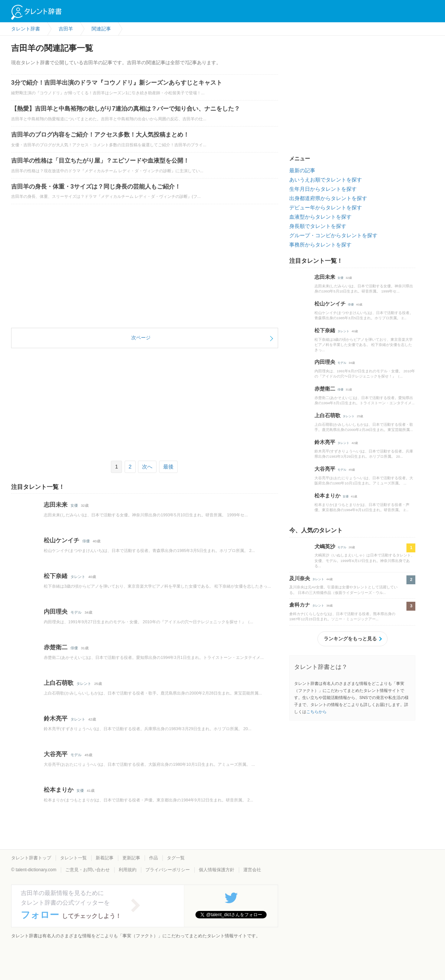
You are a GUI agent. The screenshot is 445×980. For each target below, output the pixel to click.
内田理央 (56, 612)
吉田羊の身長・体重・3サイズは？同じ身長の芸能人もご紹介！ (96, 187)
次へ (147, 467)
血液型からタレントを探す (320, 217)
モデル (76, 612)
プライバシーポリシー (168, 870)
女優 (74, 505)
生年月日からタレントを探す (323, 189)
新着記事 (105, 858)
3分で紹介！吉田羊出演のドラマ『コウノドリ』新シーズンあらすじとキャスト (117, 83)
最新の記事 (302, 170)
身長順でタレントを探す (318, 226)
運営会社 (252, 870)
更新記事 (131, 858)
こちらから (317, 712)
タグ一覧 (176, 858)
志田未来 (56, 505)
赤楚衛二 (56, 647)
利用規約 (128, 870)
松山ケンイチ (62, 540)
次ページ (141, 338)
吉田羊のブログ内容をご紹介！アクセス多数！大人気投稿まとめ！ (100, 135)
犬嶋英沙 (325, 546)
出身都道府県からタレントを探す (328, 198)
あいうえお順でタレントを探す (326, 180)
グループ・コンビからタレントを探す (333, 235)
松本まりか (59, 790)
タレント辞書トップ (31, 858)
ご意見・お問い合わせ (88, 870)
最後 (168, 467)
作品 (154, 858)
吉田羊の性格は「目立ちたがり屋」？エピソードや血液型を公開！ (100, 161)
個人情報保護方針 (217, 870)
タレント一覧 (73, 858)
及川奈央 (300, 578)
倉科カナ (300, 605)
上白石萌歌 (59, 683)
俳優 (86, 541)
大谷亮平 (56, 754)
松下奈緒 (56, 576)
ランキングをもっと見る (350, 639)
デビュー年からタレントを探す (326, 208)
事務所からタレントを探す (320, 245)
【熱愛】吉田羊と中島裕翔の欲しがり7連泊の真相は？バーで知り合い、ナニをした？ (126, 109)
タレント (78, 577)
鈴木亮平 (56, 718)
